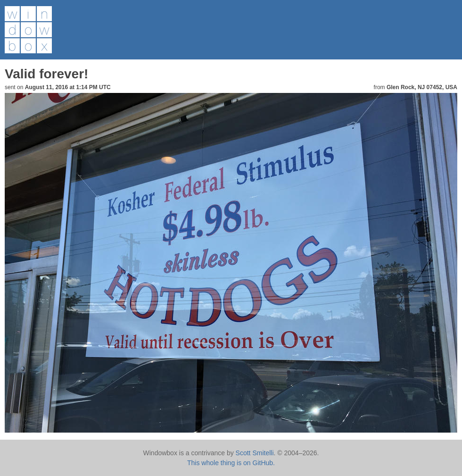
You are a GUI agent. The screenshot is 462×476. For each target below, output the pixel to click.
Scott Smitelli (255, 453)
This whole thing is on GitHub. (231, 463)
